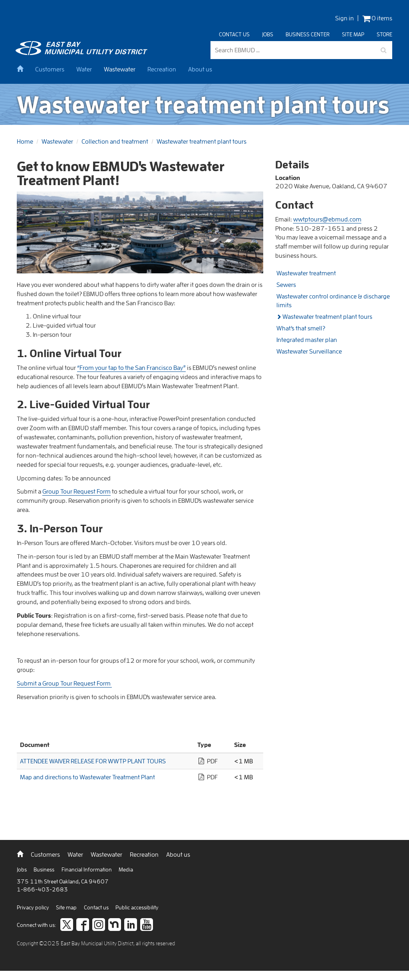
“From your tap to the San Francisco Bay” (131, 367)
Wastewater (120, 69)
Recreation (162, 69)
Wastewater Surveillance (309, 351)
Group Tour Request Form (76, 491)
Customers (50, 69)
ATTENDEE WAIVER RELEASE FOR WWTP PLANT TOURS (93, 761)
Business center (308, 34)
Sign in (344, 18)
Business (45, 869)
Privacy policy (34, 907)
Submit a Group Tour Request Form (64, 683)
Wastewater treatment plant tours (202, 141)
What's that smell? (301, 328)
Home (25, 141)
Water (84, 69)
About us (200, 69)
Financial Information (87, 869)
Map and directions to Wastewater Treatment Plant (87, 777)
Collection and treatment (115, 141)
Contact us (234, 34)
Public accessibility (137, 907)
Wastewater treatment (306, 273)
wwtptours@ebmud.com (327, 219)
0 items (377, 18)
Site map (353, 34)
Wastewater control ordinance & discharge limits (333, 301)
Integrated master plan (307, 340)
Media (126, 869)
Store (384, 34)
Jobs (268, 34)
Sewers (286, 285)
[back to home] (83, 53)
